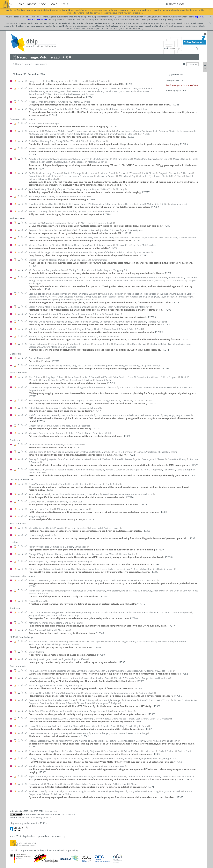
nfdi (63, 4)
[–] (170, 74)
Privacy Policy (36, 817)
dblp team (53, 811)
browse (32, 4)
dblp (21, 4)
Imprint (48, 817)
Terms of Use (23, 817)
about (54, 4)
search (43, 4)
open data (48, 814)
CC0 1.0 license (67, 814)
